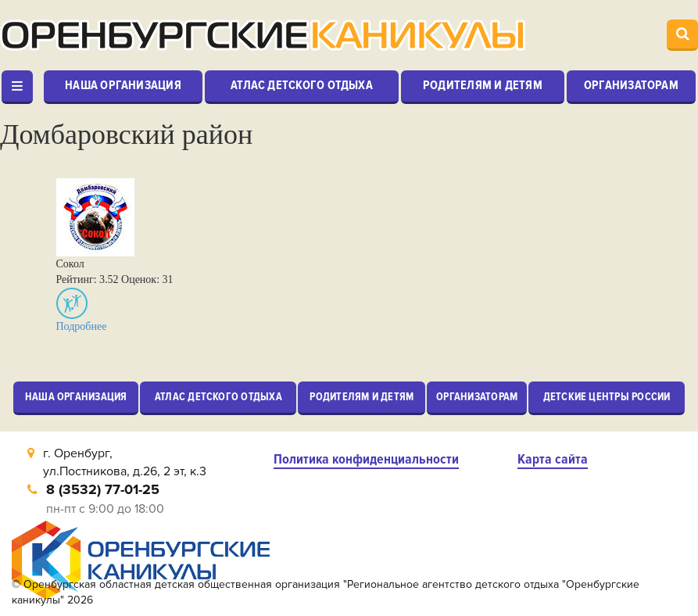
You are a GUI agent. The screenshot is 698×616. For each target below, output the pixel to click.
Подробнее (82, 326)
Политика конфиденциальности (366, 459)
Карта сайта (553, 459)
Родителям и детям (483, 85)
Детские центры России (607, 397)
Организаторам (631, 85)
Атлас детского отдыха (302, 85)
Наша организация (123, 85)
